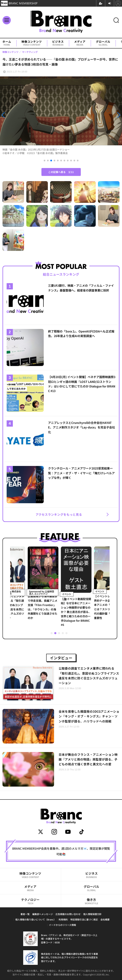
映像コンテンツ (32, 43)
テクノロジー (30, 901)
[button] (18, 115)
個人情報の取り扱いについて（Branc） (36, 919)
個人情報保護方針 (92, 914)
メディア (80, 43)
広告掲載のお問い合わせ (68, 914)
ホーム (7, 43)
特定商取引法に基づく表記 (84, 919)
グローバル (103, 43)
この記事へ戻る (61, 172)
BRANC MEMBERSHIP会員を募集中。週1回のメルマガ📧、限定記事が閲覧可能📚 (61, 851)
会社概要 (105, 919)
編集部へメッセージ (43, 914)
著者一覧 (25, 914)
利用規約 (63, 919)
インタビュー (61, 658)
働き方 (92, 901)
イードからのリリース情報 (62, 925)
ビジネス (58, 43)
